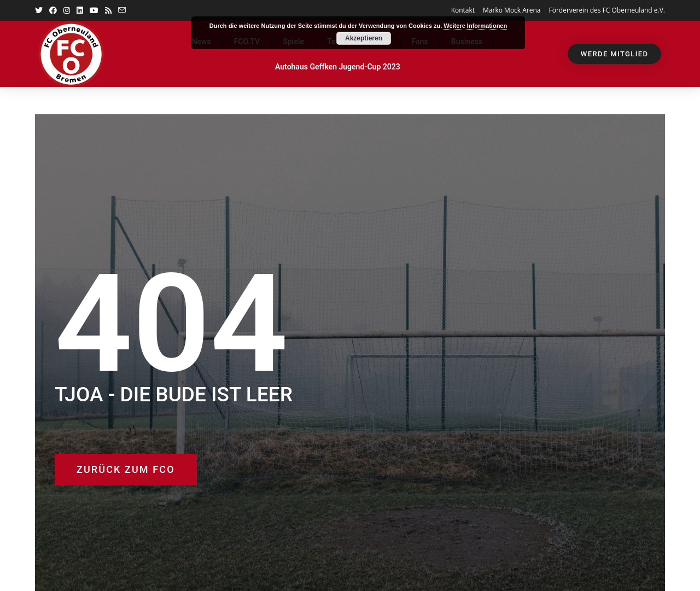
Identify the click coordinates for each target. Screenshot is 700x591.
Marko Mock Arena (512, 10)
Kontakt (463, 10)
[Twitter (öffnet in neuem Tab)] (40, 10)
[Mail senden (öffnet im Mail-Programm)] (122, 10)
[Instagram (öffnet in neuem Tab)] (67, 10)
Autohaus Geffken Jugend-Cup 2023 (338, 67)
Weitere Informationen (475, 26)
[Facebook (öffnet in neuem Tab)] (53, 10)
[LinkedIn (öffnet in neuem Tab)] (80, 10)
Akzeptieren (364, 38)
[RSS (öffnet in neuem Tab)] (108, 10)
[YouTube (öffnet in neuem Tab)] (94, 10)
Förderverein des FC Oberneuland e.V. (607, 10)
